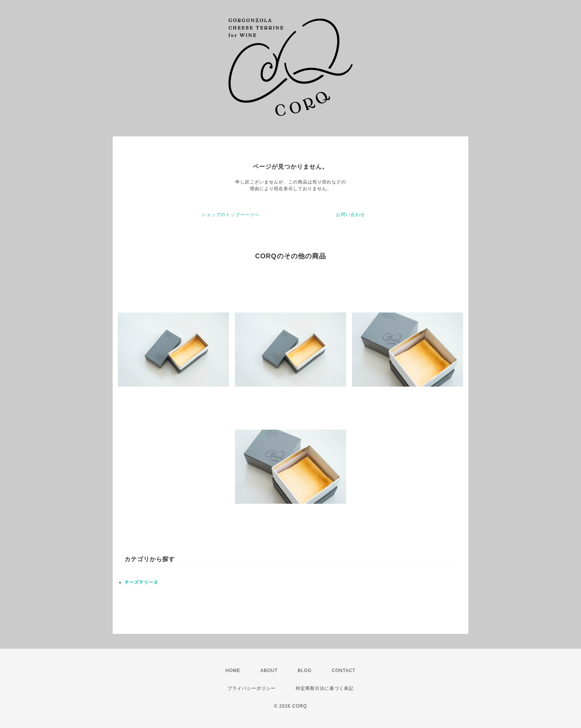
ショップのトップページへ (230, 215)
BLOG (305, 671)
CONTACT (343, 671)
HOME (233, 671)
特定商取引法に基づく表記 (325, 688)
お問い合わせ (351, 215)
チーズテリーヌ (141, 582)
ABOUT (269, 671)
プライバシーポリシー (252, 688)
